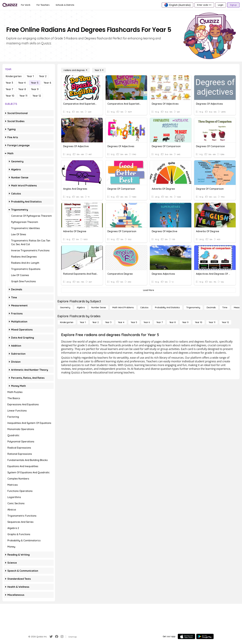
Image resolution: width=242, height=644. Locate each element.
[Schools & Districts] (65, 5)
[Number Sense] (99, 307)
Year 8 (22, 89)
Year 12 (37, 96)
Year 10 (10, 96)
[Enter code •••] (204, 5)
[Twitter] (51, 637)
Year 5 (35, 83)
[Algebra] (81, 307)
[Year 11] (212, 322)
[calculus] (144, 307)
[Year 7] (160, 322)
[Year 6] (147, 322)
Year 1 (30, 76)
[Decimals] (211, 307)
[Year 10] (199, 322)
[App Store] (186, 636)
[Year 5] (99, 70)
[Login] (221, 5)
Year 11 (23, 96)
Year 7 (9, 89)
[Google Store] (205, 636)
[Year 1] (83, 322)
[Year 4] (121, 322)
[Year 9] (185, 322)
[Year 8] (172, 322)
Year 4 (22, 83)
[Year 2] (95, 322)
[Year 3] (108, 322)
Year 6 (47, 83)
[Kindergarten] (67, 322)
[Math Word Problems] (123, 307)
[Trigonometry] (193, 307)
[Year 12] (225, 322)
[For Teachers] (43, 5)
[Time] (225, 307)
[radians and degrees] (75, 70)
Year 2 (43, 76)
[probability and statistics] (167, 307)
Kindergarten (14, 76)
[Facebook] (57, 637)
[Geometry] (65, 307)
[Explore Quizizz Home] (10, 5)
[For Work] (26, 5)
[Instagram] (62, 637)
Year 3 (9, 83)
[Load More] (148, 290)
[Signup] (233, 5)
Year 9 (35, 89)
